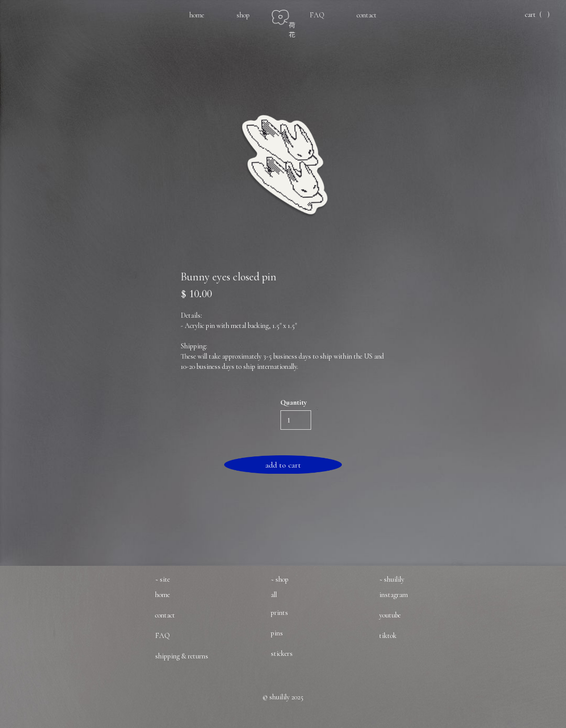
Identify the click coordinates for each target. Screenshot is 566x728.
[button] (537, 15)
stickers (282, 654)
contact (367, 15)
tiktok (388, 636)
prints (279, 613)
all (274, 595)
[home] (289, 19)
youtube (390, 615)
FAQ (317, 15)
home (197, 15)
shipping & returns (182, 656)
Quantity (294, 402)
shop (243, 15)
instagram (394, 595)
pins (277, 633)
